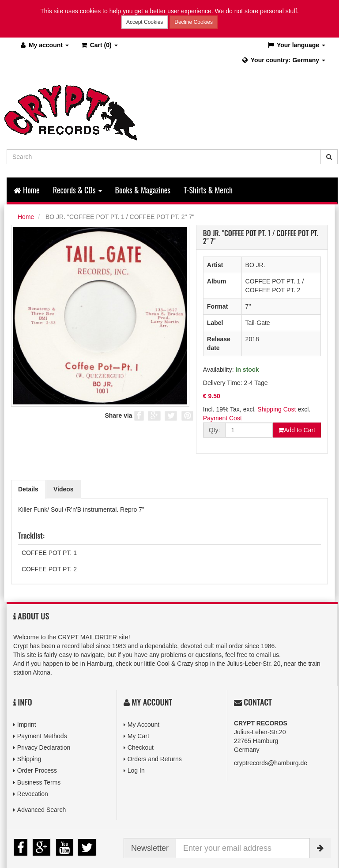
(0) (99, 45)
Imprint (27, 725)
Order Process (37, 770)
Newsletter (150, 848)
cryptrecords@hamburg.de (271, 763)
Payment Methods (42, 736)
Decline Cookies (194, 22)
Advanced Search (42, 810)
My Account (143, 725)
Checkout (141, 747)
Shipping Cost (277, 409)
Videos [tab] (64, 489)
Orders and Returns (155, 759)
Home (27, 190)
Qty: (215, 430)
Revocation (33, 794)
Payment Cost (222, 418)
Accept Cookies (145, 22)
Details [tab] (28, 489)
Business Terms (39, 782)
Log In (136, 770)
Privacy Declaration (44, 747)
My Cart (138, 736)
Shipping (29, 759)
